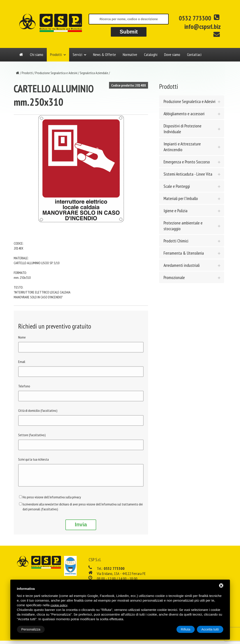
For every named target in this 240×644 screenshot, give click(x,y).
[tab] (192, 101)
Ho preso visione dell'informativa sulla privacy (52, 500)
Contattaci (194, 54)
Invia (81, 528)
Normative (130, 54)
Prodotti (56, 54)
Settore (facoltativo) (32, 435)
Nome (22, 337)
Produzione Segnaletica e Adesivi (56, 73)
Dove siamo (172, 54)
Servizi (77, 54)
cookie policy (59, 605)
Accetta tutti (210, 629)
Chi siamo (37, 54)
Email (22, 362)
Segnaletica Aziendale (94, 73)
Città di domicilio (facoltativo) (38, 410)
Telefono (24, 386)
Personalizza (31, 629)
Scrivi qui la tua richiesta (33, 459)
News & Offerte (104, 54)
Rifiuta (186, 629)
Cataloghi (151, 54)
